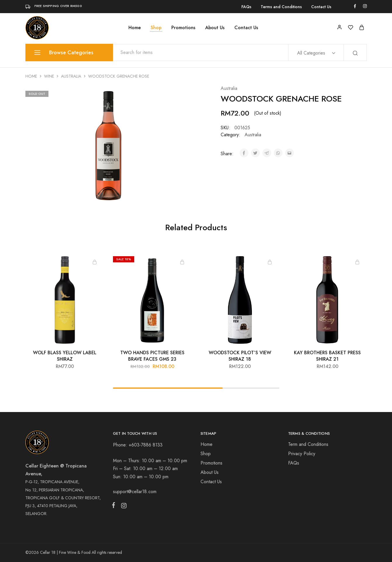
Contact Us (321, 7)
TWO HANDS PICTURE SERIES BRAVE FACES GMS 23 (152, 356)
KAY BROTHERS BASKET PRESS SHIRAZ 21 (327, 356)
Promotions (183, 28)
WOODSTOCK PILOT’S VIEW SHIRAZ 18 (240, 356)
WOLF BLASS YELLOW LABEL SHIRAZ (65, 356)
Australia (71, 76)
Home (135, 28)
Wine (49, 76)
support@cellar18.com (135, 492)
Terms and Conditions (281, 7)
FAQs (246, 7)
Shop (156, 28)
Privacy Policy (302, 454)
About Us (215, 28)
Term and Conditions (308, 444)
